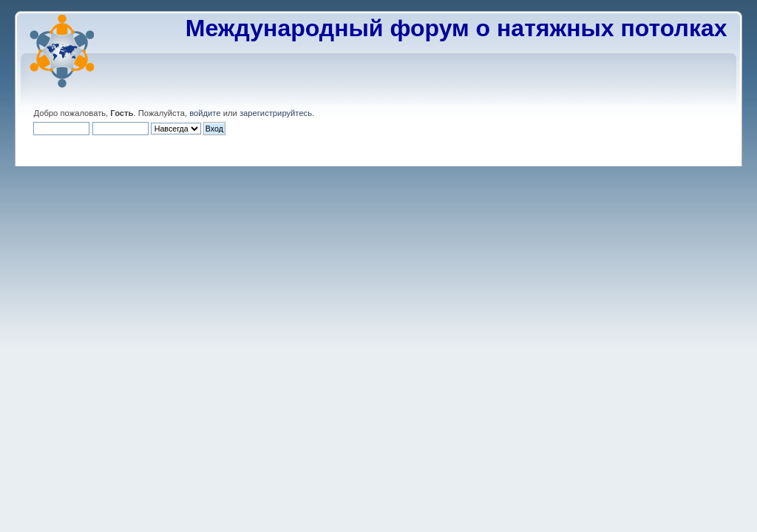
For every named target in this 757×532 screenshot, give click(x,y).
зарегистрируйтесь (276, 113)
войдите (205, 113)
